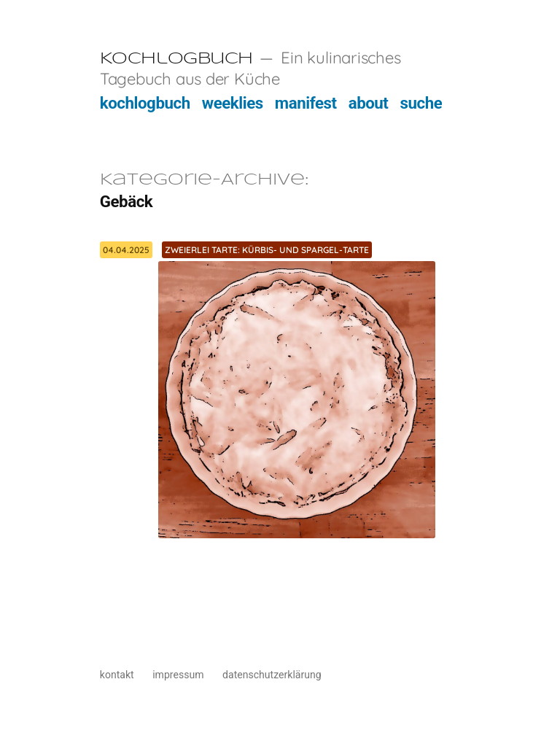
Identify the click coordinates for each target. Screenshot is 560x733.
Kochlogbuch (176, 59)
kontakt (117, 675)
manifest (306, 103)
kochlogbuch (145, 103)
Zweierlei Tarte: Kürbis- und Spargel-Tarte (267, 250)
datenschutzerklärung (272, 675)
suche (421, 103)
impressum (178, 675)
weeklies (233, 103)
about (369, 103)
